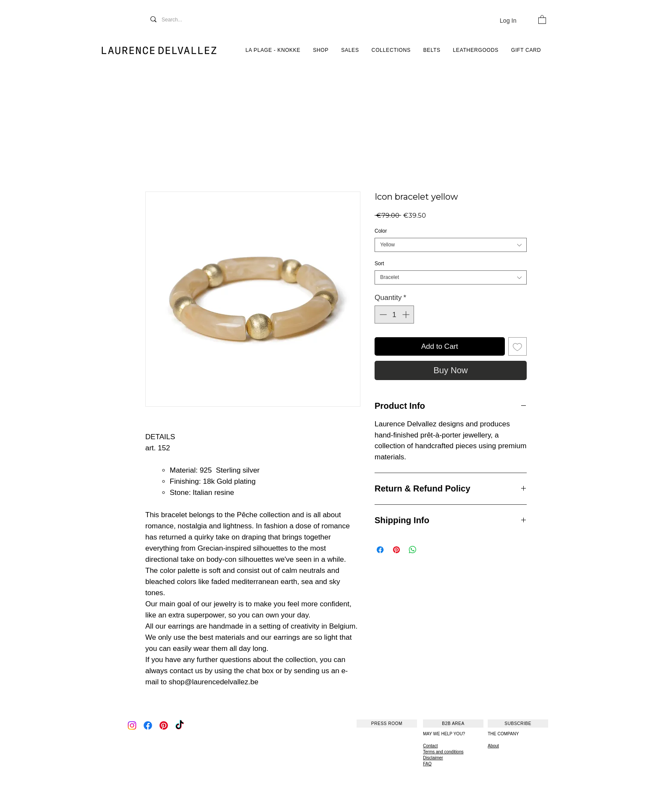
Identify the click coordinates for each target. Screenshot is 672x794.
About (493, 746)
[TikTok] (180, 725)
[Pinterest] (164, 725)
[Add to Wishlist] (518, 347)
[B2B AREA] (453, 724)
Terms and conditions (443, 752)
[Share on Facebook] (380, 550)
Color (381, 231)
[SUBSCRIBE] (518, 724)
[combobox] (451, 245)
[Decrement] (382, 315)
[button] (542, 19)
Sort (379, 264)
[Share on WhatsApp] (413, 550)
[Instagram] (132, 725)
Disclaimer (433, 758)
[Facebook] (148, 725)
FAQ (427, 764)
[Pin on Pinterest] (396, 550)
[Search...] (181, 20)
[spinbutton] (394, 315)
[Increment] (407, 315)
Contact (430, 746)
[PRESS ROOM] (387, 724)
